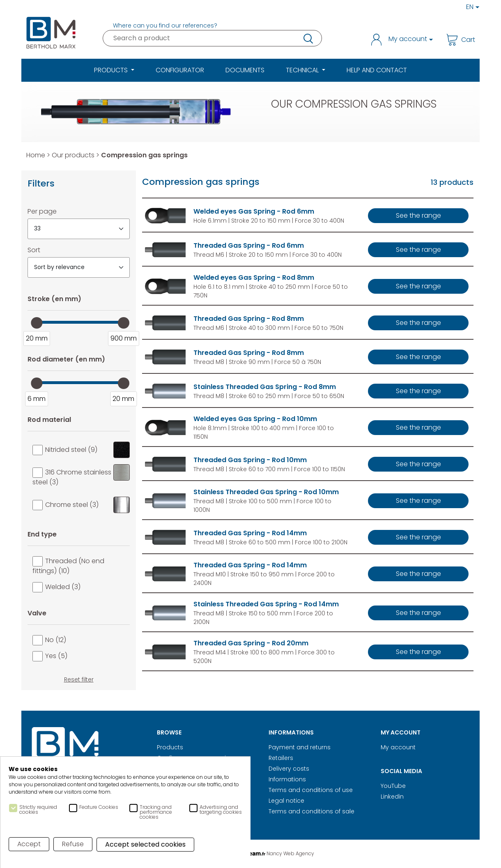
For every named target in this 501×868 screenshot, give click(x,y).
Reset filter (79, 679)
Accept (29, 844)
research (308, 38)
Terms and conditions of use (311, 790)
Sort (34, 250)
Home (36, 155)
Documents (245, 70)
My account (398, 747)
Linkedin (392, 797)
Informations (287, 779)
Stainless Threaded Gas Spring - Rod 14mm (266, 604)
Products (170, 747)
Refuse (73, 844)
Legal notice (286, 801)
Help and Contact (377, 70)
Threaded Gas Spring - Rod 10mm (250, 460)
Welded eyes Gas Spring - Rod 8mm (254, 277)
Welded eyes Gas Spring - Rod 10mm (255, 419)
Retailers (281, 758)
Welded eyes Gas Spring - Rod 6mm (254, 211)
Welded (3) (63, 587)
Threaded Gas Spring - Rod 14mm (250, 533)
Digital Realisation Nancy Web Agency (250, 853)
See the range (418, 215)
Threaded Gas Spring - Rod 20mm (251, 643)
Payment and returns (300, 747)
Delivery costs (289, 769)
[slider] (37, 323)
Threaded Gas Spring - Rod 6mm (249, 245)
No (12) (56, 640)
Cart (461, 40)
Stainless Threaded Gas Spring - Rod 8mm (265, 387)
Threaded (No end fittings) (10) (68, 566)
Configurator (180, 70)
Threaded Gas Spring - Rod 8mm (249, 319)
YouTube (393, 786)
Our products (73, 155)
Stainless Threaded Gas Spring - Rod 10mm (266, 492)
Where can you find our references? (165, 25)
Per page (42, 211)
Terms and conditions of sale (311, 811)
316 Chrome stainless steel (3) (81, 475)
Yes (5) (56, 656)
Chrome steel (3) (87, 505)
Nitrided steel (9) (87, 450)
